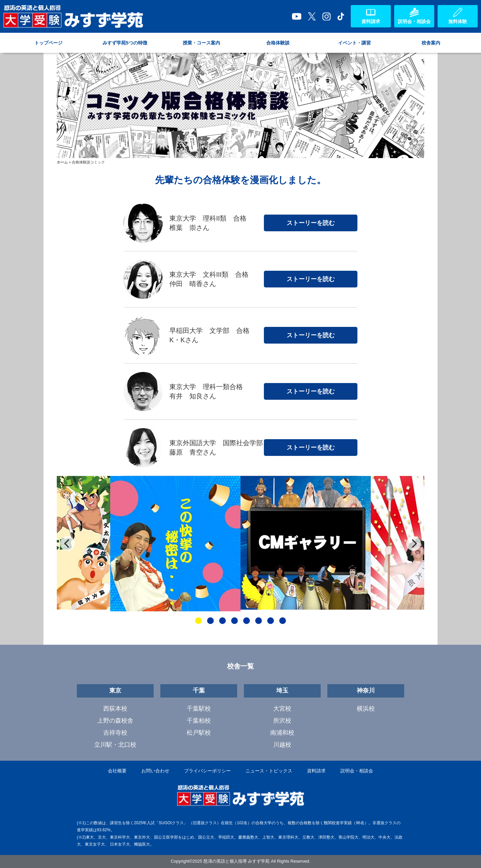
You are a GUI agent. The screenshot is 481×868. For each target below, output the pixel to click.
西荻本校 (115, 709)
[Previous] (67, 543)
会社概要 (117, 771)
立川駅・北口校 (115, 745)
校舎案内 (431, 43)
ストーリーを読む (311, 223)
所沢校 (282, 721)
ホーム (62, 162)
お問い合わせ (155, 771)
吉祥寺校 (115, 733)
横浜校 (366, 709)
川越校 (282, 745)
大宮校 (282, 709)
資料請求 (316, 771)
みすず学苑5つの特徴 (125, 43)
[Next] (414, 543)
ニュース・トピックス (269, 771)
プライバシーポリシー (207, 771)
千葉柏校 (199, 721)
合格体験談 (278, 43)
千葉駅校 (199, 709)
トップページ (48, 43)
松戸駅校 (199, 733)
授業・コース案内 (201, 43)
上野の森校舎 (115, 721)
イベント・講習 (354, 43)
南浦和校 (282, 733)
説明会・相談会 (357, 771)
